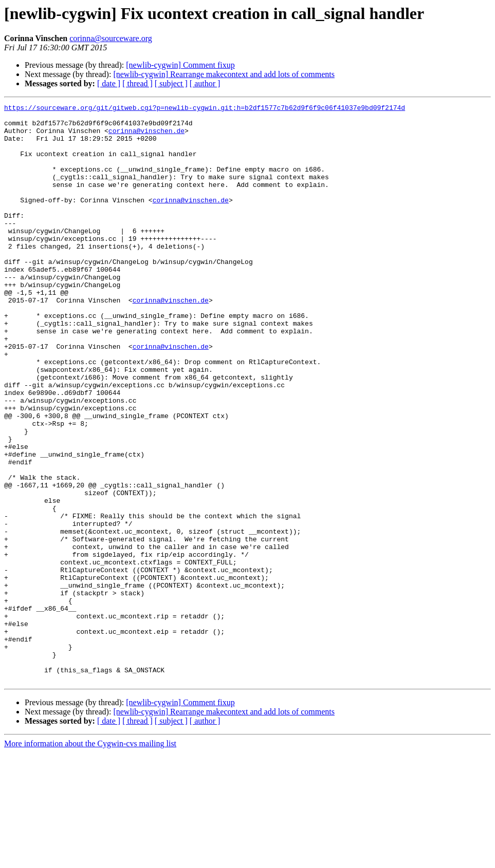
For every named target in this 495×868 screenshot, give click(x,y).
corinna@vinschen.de (146, 137)
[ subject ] (171, 83)
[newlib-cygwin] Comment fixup (180, 65)
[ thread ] (137, 83)
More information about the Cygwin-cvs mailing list (90, 859)
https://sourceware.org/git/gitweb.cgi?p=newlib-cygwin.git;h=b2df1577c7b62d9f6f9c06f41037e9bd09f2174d (205, 109)
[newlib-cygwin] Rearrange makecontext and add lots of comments (224, 74)
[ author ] (205, 83)
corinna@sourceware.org (111, 38)
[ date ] (109, 83)
